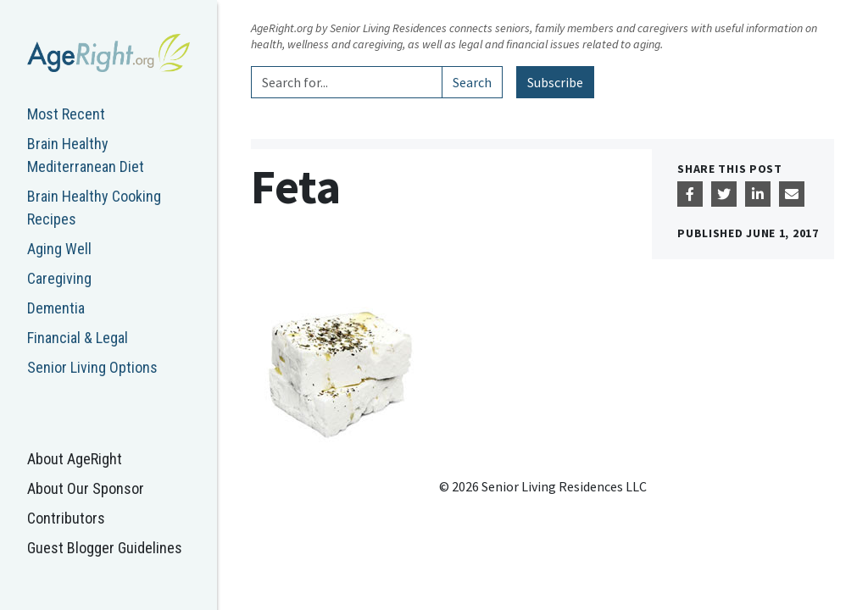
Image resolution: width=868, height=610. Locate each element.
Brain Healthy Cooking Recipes (94, 208)
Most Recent (66, 114)
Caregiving (59, 278)
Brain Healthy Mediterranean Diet (86, 155)
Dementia (56, 308)
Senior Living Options (92, 367)
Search (472, 82)
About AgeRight (75, 459)
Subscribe (555, 82)
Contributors (66, 518)
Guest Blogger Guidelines (105, 548)
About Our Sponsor (86, 488)
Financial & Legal (78, 338)
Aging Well (59, 249)
